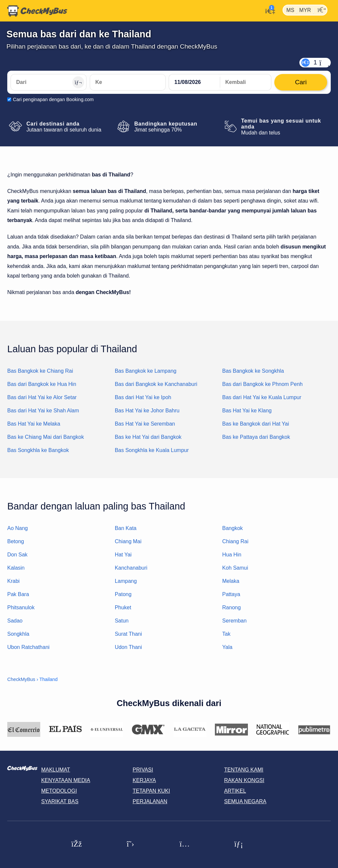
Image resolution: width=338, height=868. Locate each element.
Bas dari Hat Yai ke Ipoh (143, 397)
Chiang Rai (235, 541)
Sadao (15, 621)
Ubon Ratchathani (28, 647)
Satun (122, 621)
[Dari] (49, 82)
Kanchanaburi (131, 568)
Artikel (235, 791)
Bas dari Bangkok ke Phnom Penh (262, 384)
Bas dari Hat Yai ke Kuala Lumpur (262, 397)
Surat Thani (128, 634)
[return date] (246, 82)
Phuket (123, 607)
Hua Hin (232, 555)
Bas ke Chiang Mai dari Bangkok (46, 437)
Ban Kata (126, 528)
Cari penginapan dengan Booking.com (53, 99)
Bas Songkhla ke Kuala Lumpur (152, 450)
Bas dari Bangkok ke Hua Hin (42, 384)
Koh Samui (235, 568)
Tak (226, 634)
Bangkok (232, 528)
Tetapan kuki (151, 791)
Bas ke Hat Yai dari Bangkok (148, 437)
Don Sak (17, 555)
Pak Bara (18, 594)
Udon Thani (128, 647)
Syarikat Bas (60, 801)
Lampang (126, 581)
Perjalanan (150, 801)
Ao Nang (17, 528)
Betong (16, 541)
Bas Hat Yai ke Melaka (34, 424)
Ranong (231, 607)
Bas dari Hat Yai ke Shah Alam (43, 411)
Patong (123, 594)
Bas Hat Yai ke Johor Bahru (147, 411)
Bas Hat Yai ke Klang (247, 411)
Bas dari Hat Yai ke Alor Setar (42, 397)
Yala (227, 647)
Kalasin (16, 568)
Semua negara (245, 801)
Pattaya (231, 594)
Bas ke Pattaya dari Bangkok (256, 437)
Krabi (13, 581)
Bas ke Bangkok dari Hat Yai (255, 424)
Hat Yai (123, 555)
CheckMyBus (21, 679)
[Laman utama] (37, 11)
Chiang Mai (128, 541)
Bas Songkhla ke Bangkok (38, 450)
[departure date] (194, 82)
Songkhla (18, 634)
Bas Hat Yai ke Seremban (145, 424)
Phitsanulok (21, 607)
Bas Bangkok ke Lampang (146, 371)
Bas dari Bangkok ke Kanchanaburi (156, 384)
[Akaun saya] (269, 10)
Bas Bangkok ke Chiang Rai (40, 371)
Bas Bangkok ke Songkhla (253, 371)
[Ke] (128, 82)
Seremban (234, 621)
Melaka (231, 581)
